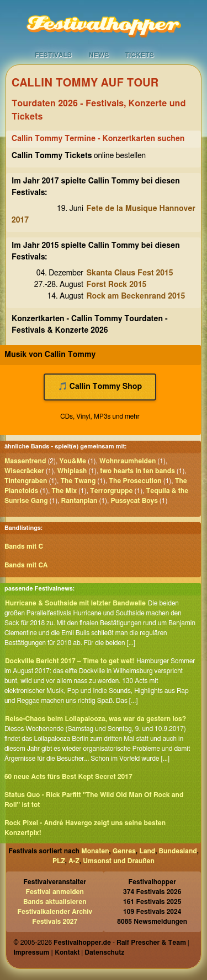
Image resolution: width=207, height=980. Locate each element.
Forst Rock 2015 (117, 285)
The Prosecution (135, 481)
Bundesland (178, 851)
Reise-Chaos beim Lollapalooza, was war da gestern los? (95, 719)
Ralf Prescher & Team (151, 943)
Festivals (53, 55)
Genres (124, 851)
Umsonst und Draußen (119, 861)
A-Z (74, 861)
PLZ (59, 861)
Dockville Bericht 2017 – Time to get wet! (70, 661)
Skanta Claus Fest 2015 (130, 273)
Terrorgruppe (112, 491)
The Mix (64, 491)
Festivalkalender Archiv (55, 912)
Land (147, 851)
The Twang (78, 481)
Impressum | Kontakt (46, 952)
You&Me (73, 461)
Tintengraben (26, 481)
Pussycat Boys (134, 501)
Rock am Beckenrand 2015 (136, 296)
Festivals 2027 (55, 922)
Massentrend (25, 461)
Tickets (139, 55)
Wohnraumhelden (128, 461)
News (99, 55)
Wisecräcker (24, 471)
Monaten (95, 851)
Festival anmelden (55, 892)
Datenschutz (104, 952)
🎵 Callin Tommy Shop (100, 387)
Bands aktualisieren (55, 902)
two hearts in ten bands (137, 471)
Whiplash (72, 471)
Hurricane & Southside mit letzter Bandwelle (75, 603)
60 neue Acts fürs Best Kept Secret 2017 (68, 777)
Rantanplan (79, 501)
